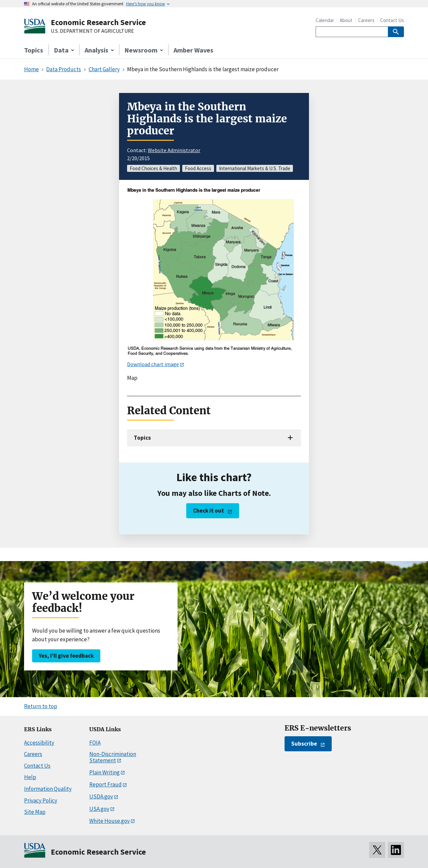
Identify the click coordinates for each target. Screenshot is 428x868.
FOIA (95, 743)
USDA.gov (101, 796)
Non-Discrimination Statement (113, 757)
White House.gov (110, 821)
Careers (366, 20)
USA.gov (99, 809)
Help (30, 777)
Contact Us (392, 20)
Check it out (208, 511)
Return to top (41, 706)
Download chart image (153, 364)
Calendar (325, 20)
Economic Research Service (98, 22)
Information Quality (48, 789)
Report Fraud (105, 784)
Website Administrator (174, 150)
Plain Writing (104, 772)
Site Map (35, 812)
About (346, 20)
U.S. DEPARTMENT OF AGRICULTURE (92, 31)
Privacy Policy (41, 800)
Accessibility (39, 743)
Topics (34, 50)
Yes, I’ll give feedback (66, 656)
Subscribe (304, 744)
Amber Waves (193, 50)
